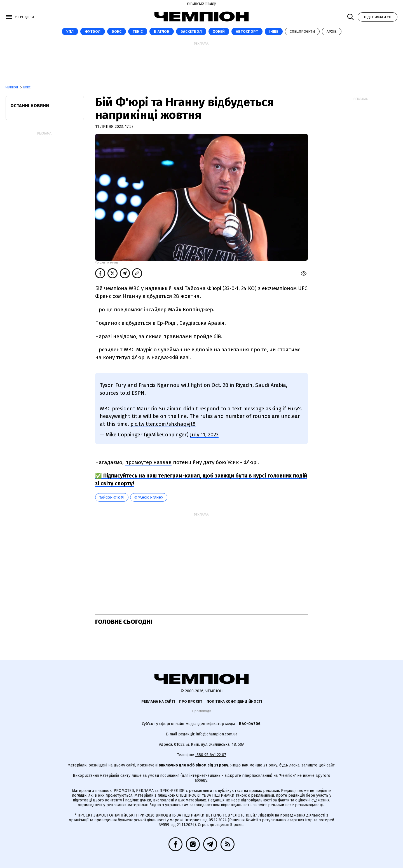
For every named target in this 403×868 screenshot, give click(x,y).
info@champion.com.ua (217, 734)
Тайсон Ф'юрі (112, 497)
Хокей (219, 31)
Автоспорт (247, 31)
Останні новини (30, 106)
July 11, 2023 (204, 435)
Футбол (93, 31)
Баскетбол (191, 31)
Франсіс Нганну (149, 497)
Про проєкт (191, 701)
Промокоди (202, 711)
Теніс (138, 31)
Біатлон (162, 31)
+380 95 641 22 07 (211, 755)
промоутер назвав (148, 462)
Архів (332, 31)
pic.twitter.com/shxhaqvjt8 (163, 424)
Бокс (117, 31)
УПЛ (70, 31)
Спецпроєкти (302, 31)
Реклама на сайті (158, 701)
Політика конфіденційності (234, 701)
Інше (274, 31)
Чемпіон (12, 88)
